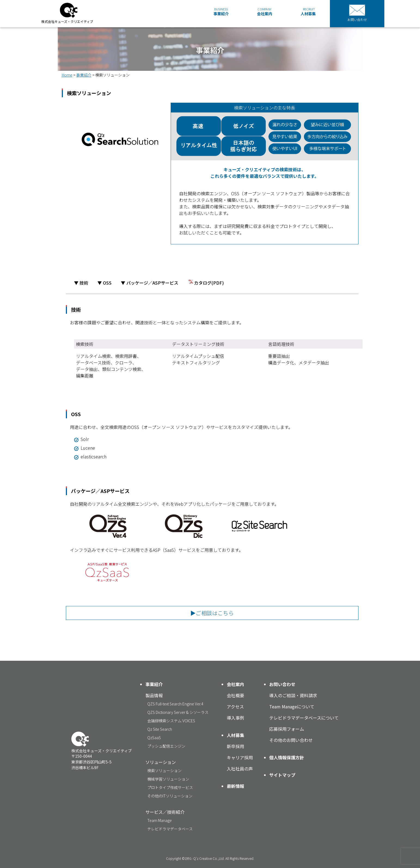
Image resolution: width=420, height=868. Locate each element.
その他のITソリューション (170, 796)
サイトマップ (282, 775)
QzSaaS (154, 738)
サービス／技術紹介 (165, 812)
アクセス (235, 706)
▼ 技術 (81, 283)
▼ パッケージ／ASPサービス (150, 283)
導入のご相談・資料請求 (293, 695)
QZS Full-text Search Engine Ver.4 (175, 704)
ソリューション (161, 762)
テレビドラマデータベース (170, 829)
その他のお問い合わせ (291, 740)
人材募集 (308, 12)
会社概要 (235, 695)
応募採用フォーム (287, 729)
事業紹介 (221, 12)
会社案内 (265, 12)
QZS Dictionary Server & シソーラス (178, 712)
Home (67, 75)
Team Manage (160, 820)
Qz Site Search (160, 729)
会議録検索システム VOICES (171, 721)
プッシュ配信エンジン (166, 746)
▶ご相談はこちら (212, 613)
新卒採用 (235, 746)
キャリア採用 (240, 757)
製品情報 (154, 695)
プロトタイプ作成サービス (170, 787)
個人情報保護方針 (287, 757)
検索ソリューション (164, 770)
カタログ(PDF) (206, 283)
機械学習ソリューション (168, 779)
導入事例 (235, 718)
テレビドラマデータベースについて (304, 718)
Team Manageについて (292, 706)
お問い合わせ (282, 684)
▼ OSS (105, 283)
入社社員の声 (240, 769)
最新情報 (235, 786)
